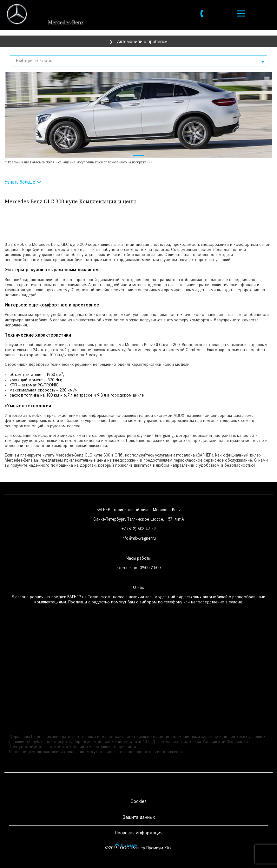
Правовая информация (138, 833)
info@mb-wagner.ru (139, 539)
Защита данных (139, 818)
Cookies (138, 802)
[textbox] (138, 61)
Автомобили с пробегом (142, 42)
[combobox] (138, 61)
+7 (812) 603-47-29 (139, 529)
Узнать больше (20, 183)
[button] (138, 155)
